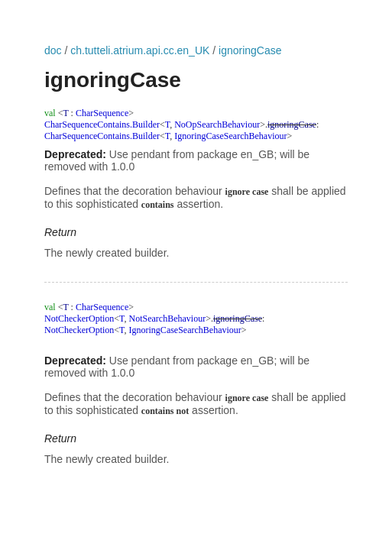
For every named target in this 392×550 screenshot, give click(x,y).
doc (53, 50)
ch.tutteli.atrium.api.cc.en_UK (140, 50)
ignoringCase (250, 50)
